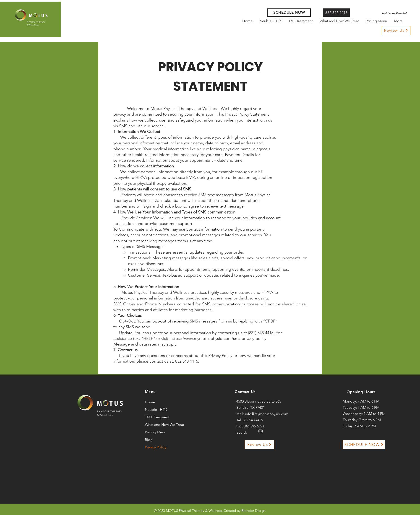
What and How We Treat (159, 425)
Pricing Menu (156, 432)
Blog (149, 440)
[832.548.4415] (336, 13)
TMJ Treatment (157, 417)
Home (150, 402)
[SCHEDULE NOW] (289, 13)
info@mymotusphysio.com (267, 414)
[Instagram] (261, 431)
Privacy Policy (156, 447)
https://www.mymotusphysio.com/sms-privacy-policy (218, 338)
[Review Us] (396, 30)
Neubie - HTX (156, 410)
